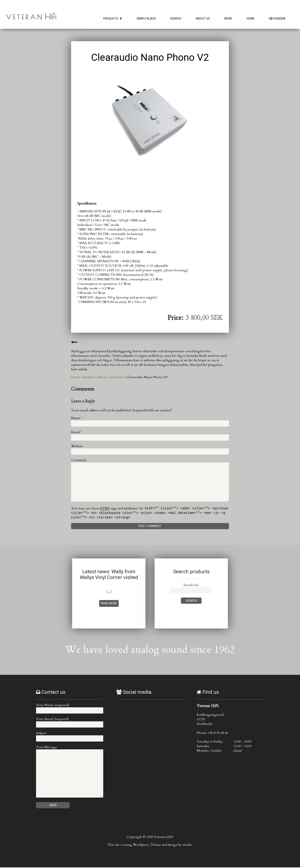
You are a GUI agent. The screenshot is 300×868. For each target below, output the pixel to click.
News (228, 19)
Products (111, 19)
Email (76, 432)
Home (250, 19)
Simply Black (146, 19)
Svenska (277, 19)
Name (77, 418)
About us (203, 19)
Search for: (191, 586)
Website (77, 446)
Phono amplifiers (111, 377)
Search (176, 19)
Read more (109, 604)
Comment (79, 460)
